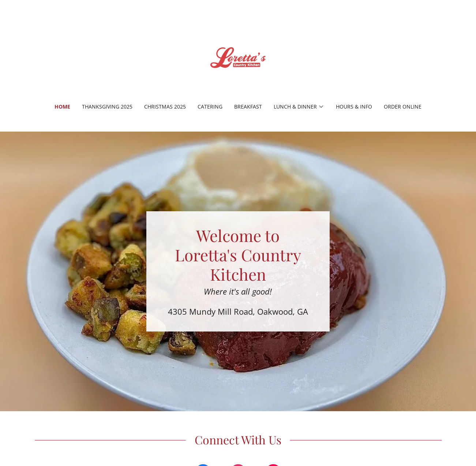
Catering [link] (210, 107)
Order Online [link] (403, 107)
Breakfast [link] (248, 107)
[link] (238, 56)
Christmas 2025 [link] (165, 107)
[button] (299, 107)
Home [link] (62, 107)
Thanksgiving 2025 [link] (107, 107)
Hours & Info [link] (354, 107)
